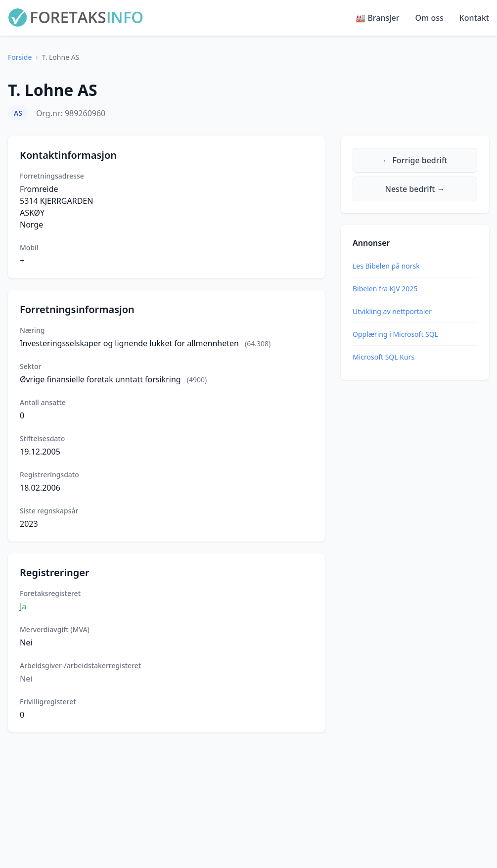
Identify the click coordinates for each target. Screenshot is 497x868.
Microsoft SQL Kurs (384, 357)
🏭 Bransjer (377, 18)
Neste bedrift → (415, 189)
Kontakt (474, 18)
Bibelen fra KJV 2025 (385, 289)
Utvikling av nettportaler (392, 311)
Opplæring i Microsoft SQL (395, 334)
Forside (20, 57)
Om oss (429, 18)
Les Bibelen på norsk (386, 266)
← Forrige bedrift (415, 160)
